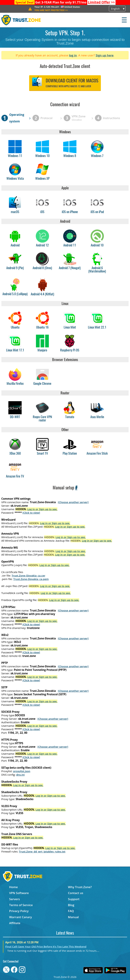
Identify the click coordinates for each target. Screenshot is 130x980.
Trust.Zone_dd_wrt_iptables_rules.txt (42, 851)
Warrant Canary (21, 917)
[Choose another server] (73, 502)
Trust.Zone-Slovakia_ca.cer (28, 575)
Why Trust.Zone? (80, 887)
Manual (73, 917)
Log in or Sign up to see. (42, 509)
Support (74, 899)
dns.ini (21, 775)
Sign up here (105, 55)
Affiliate (15, 923)
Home (14, 887)
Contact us (76, 893)
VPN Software (19, 893)
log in (73, 55)
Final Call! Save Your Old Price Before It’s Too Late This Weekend (46, 946)
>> (101, 2)
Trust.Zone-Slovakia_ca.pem (31, 579)
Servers (15, 899)
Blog (71, 905)
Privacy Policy (19, 911)
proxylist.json (22, 771)
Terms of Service (21, 905)
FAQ (71, 911)
